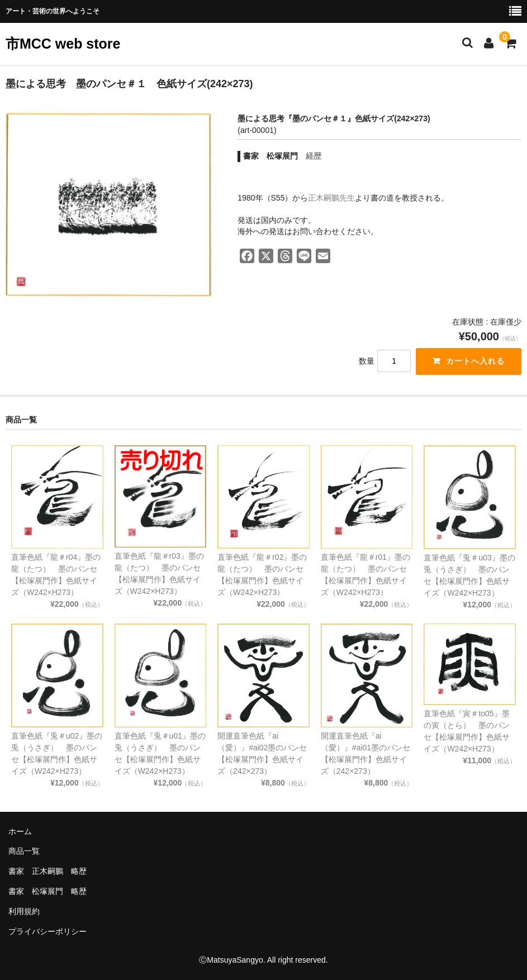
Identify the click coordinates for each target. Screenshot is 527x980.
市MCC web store (63, 44)
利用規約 (24, 911)
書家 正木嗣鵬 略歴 (48, 871)
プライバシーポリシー (48, 931)
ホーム (20, 831)
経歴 (314, 156)
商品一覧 (24, 851)
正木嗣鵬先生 (331, 198)
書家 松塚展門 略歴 (48, 891)
